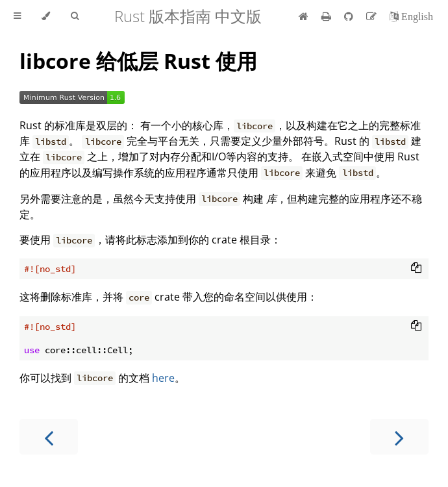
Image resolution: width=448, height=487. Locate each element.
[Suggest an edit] (373, 16)
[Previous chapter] (49, 437)
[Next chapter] (399, 437)
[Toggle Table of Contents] (17, 16)
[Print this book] (328, 16)
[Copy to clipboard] (416, 269)
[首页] (304, 16)
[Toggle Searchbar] (75, 16)
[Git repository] (350, 16)
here (163, 378)
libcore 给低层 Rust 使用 (138, 61)
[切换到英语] (411, 16)
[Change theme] (46, 16)
